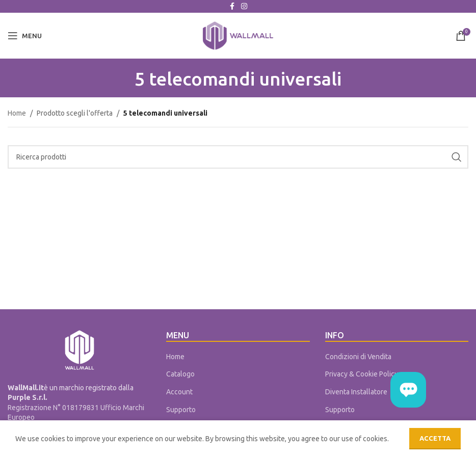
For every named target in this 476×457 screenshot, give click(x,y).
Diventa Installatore (356, 392)
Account (179, 392)
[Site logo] (238, 35)
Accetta (435, 438)
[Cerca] (238, 157)
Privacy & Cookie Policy (362, 374)
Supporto (181, 410)
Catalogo (180, 374)
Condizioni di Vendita (358, 357)
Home (17, 113)
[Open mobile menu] (25, 36)
